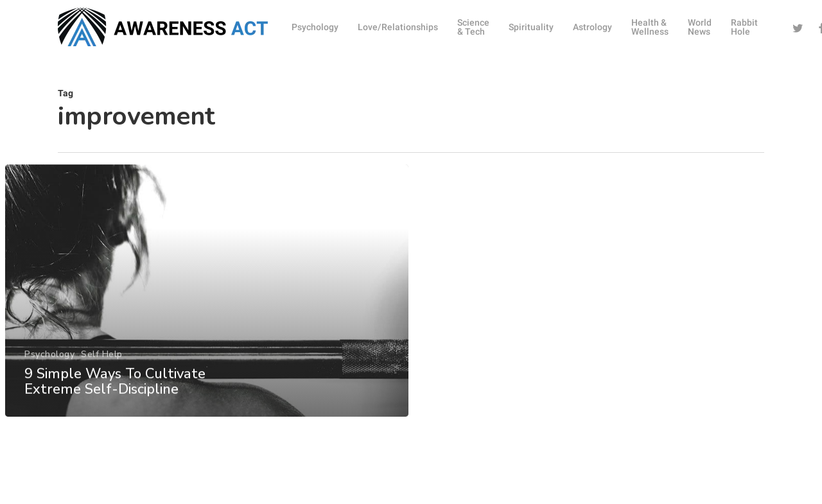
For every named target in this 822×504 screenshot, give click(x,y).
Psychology (49, 362)
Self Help (102, 362)
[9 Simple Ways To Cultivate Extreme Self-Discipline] (206, 298)
